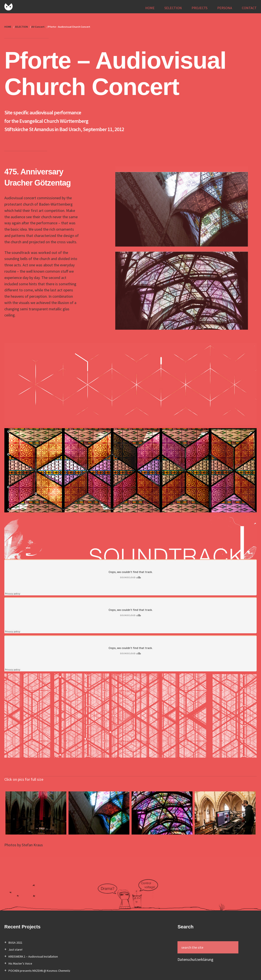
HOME (150, 8)
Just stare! (15, 950)
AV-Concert (38, 27)
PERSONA (225, 8)
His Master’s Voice (20, 963)
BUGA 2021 (15, 943)
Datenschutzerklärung (195, 959)
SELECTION (173, 8)
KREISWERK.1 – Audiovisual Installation (33, 956)
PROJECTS (200, 8)
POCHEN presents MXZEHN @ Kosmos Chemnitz (39, 971)
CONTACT (249, 8)
